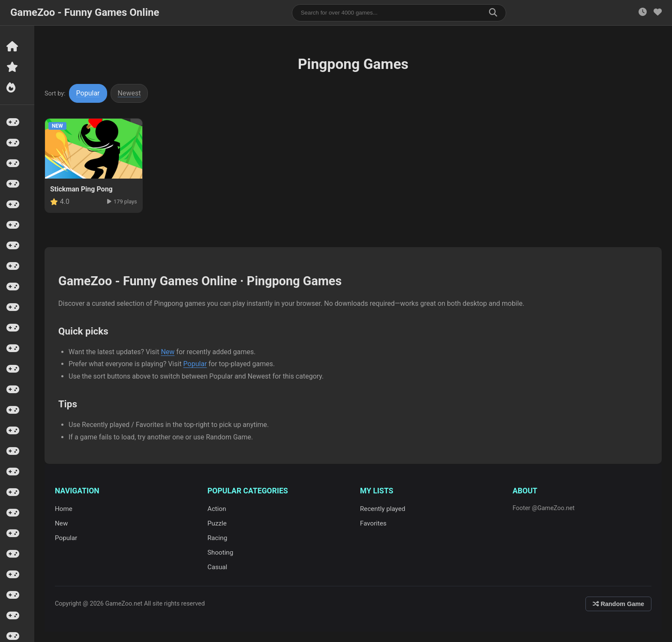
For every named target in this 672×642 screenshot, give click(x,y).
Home (64, 509)
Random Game (618, 604)
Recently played (383, 509)
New (168, 352)
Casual (217, 567)
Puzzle (217, 523)
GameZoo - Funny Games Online (85, 12)
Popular (88, 93)
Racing (217, 538)
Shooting (220, 552)
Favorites (373, 523)
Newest (129, 93)
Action (217, 509)
